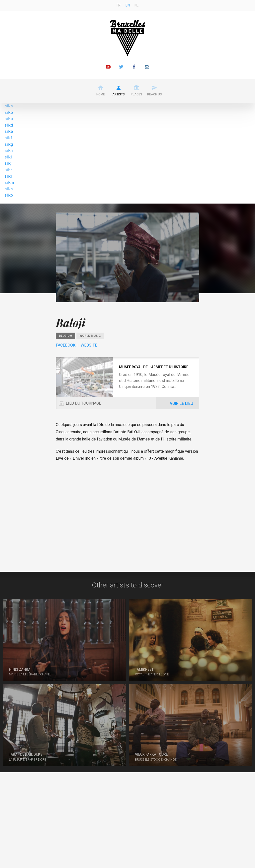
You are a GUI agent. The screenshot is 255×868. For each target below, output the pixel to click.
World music (90, 336)
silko (9, 195)
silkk (9, 170)
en (128, 5)
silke (9, 131)
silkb (9, 112)
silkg (9, 144)
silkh (9, 151)
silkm (9, 182)
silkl (8, 176)
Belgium (65, 336)
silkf (8, 138)
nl (136, 5)
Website (89, 345)
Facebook (66, 345)
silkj (8, 163)
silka (9, 106)
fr (119, 5)
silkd (9, 125)
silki (8, 157)
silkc (9, 119)
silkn (9, 189)
